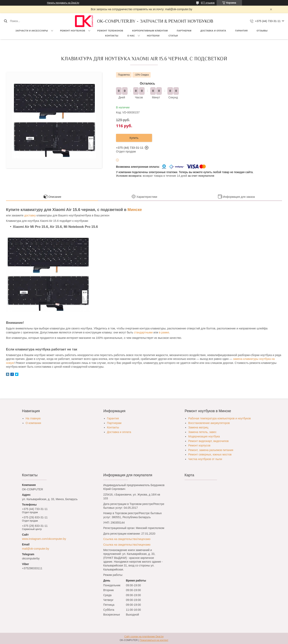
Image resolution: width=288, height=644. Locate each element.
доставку (30, 215)
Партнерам (184, 31)
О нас (131, 36)
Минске (135, 210)
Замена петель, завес (202, 432)
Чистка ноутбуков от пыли (205, 459)
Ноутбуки (153, 36)
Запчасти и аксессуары (32, 31)
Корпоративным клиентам (150, 31)
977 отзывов (208, 3)
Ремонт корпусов (199, 445)
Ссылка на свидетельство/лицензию (127, 539)
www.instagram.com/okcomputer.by (44, 539)
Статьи (173, 36)
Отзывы (262, 31)
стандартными (143, 332)
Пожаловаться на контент (154, 640)
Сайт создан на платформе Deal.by (144, 637)
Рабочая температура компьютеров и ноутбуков (219, 418)
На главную (33, 418)
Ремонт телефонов (110, 31)
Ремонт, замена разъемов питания (211, 450)
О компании (33, 423)
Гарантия (241, 31)
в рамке (164, 332)
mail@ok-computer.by (36, 549)
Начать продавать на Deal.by (63, 3)
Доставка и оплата (213, 31)
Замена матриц (198, 427)
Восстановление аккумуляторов (209, 423)
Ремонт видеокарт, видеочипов (208, 441)
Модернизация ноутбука (204, 436)
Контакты (112, 36)
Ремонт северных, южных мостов (210, 454)
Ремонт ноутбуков (73, 31)
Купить (134, 138)
